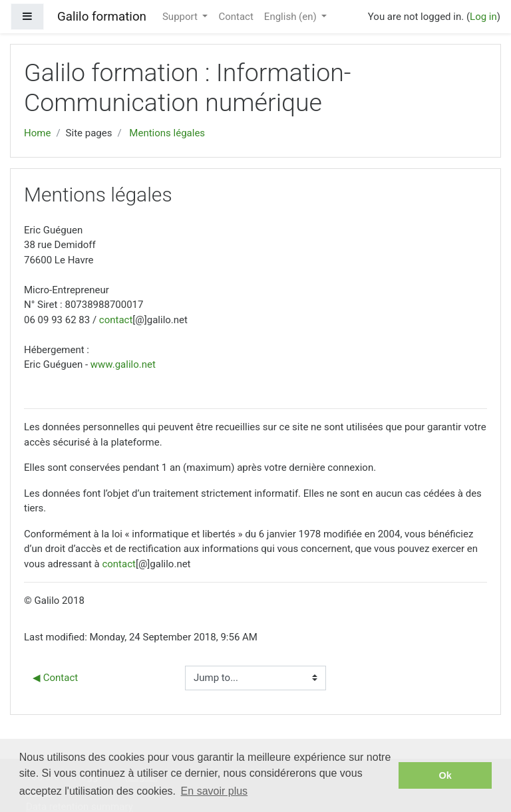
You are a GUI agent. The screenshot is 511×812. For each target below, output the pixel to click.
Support (181, 17)
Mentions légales (167, 133)
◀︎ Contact (55, 678)
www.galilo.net (123, 364)
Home (37, 133)
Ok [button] (445, 775)
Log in (483, 17)
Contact (236, 17)
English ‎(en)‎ (292, 17)
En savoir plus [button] (215, 791)
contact (116, 320)
